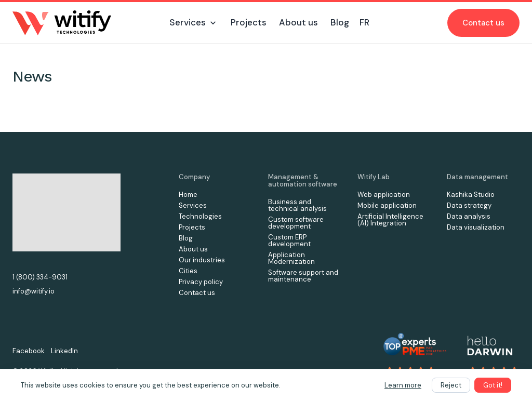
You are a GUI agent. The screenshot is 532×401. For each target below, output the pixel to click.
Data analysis (469, 216)
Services (193, 205)
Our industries (202, 260)
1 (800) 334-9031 (40, 277)
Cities (188, 271)
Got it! (493, 385)
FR (364, 22)
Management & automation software (303, 181)
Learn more (403, 385)
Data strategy (469, 205)
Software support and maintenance (303, 276)
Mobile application (387, 205)
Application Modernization (291, 258)
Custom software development (296, 223)
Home (188, 195)
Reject (451, 385)
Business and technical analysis (297, 205)
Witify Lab (374, 177)
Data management (477, 177)
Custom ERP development (289, 240)
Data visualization (476, 227)
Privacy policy (201, 282)
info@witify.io (34, 291)
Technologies (200, 216)
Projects (192, 227)
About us (193, 249)
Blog (186, 238)
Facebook (29, 351)
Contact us (483, 23)
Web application (384, 195)
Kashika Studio (471, 195)
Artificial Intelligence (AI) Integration (390, 220)
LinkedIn (64, 351)
